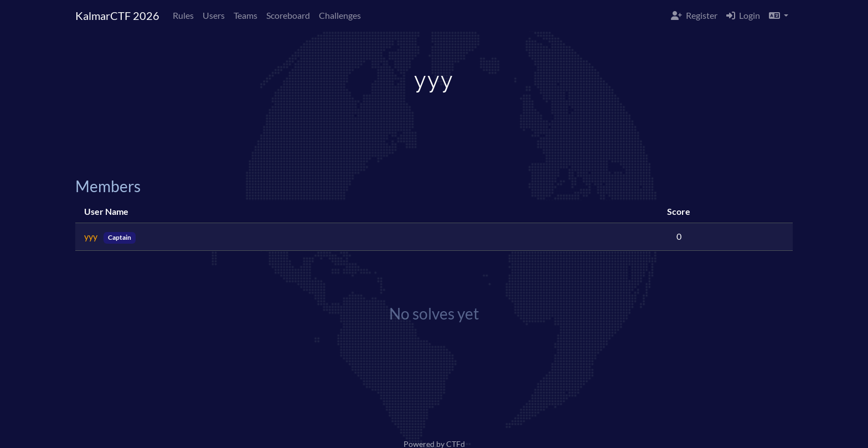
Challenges (340, 15)
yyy (92, 236)
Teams (246, 15)
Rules (183, 15)
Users (214, 15)
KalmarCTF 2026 (117, 16)
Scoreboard (288, 15)
